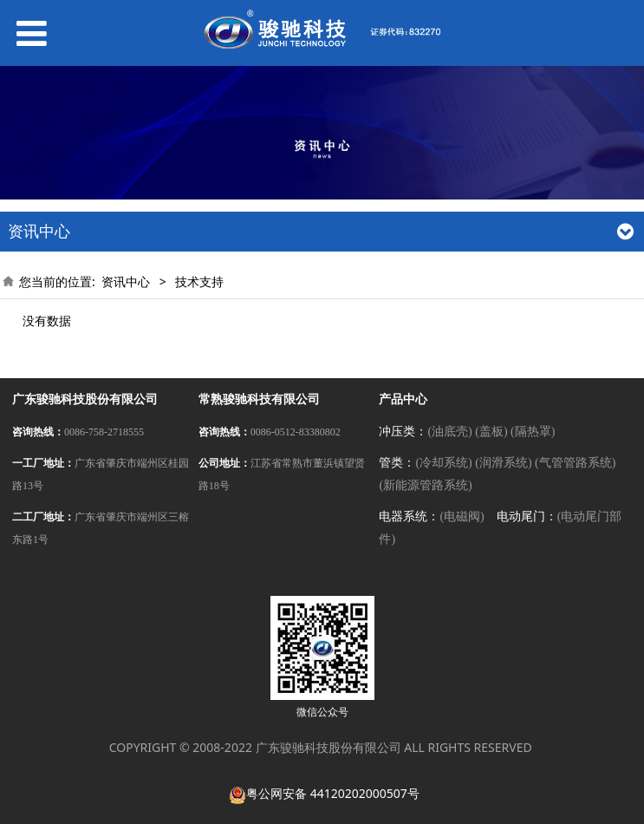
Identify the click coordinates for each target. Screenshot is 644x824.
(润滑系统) (503, 463)
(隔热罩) (533, 432)
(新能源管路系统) (425, 485)
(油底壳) (449, 432)
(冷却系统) (443, 463)
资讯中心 (126, 281)
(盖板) (491, 432)
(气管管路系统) (575, 463)
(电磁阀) (462, 517)
